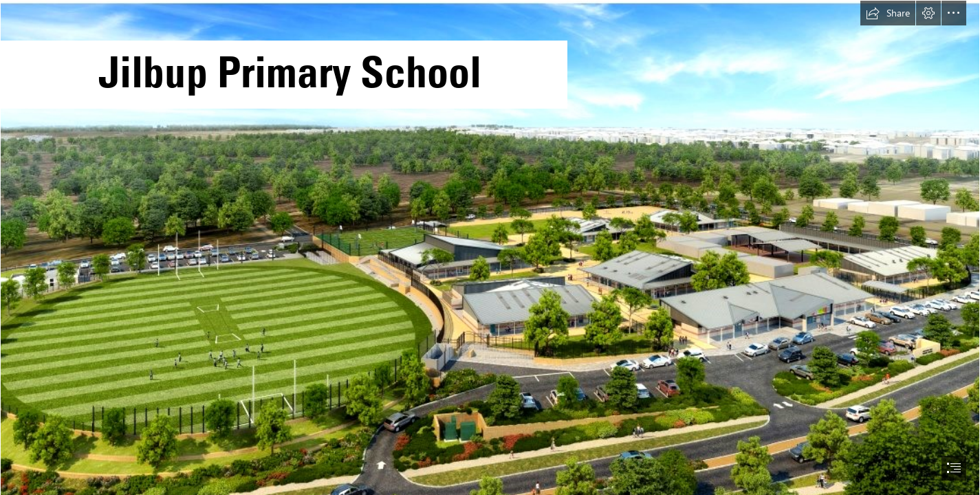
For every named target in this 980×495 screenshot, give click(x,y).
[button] (888, 13)
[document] (490, 247)
